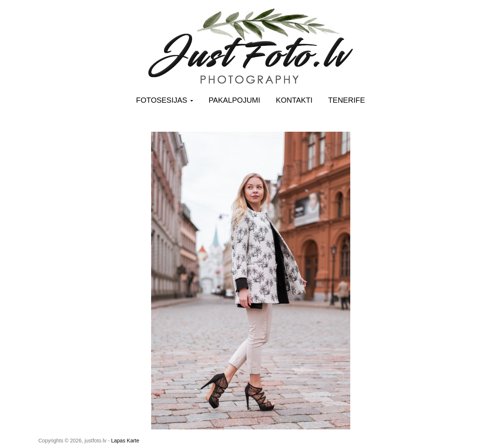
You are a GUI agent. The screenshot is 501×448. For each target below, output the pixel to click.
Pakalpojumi (235, 100)
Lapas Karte (125, 441)
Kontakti (294, 100)
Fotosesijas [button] (165, 100)
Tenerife (347, 100)
